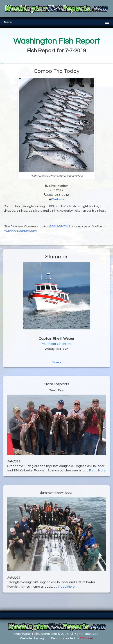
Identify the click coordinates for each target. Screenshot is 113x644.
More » (57, 362)
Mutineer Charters (57, 344)
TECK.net (86, 638)
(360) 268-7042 (59, 227)
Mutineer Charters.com (20, 231)
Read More (97, 471)
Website (58, 199)
